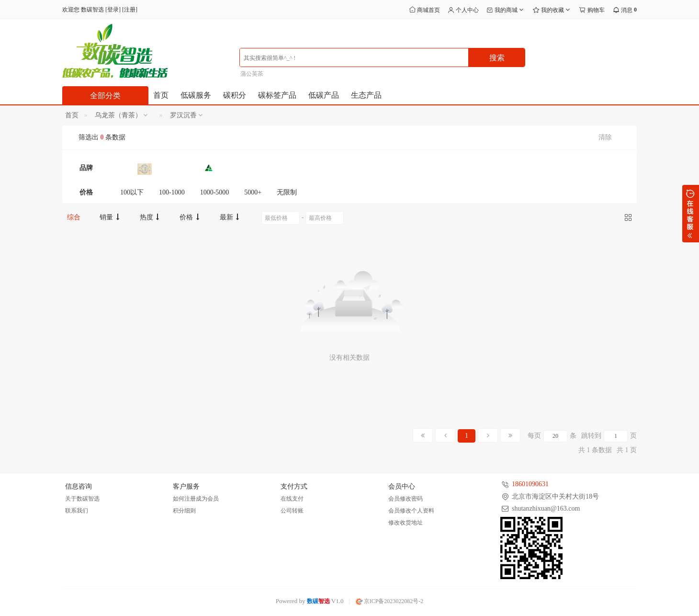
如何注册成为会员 (196, 499)
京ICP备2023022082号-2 (390, 601)
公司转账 (292, 511)
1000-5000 (215, 192)
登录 (113, 10)
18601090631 (530, 484)
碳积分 (235, 95)
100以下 (132, 192)
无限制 (287, 192)
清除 (605, 137)
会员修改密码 (406, 499)
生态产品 (366, 95)
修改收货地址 (406, 523)
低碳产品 (324, 95)
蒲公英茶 (252, 74)
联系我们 (77, 511)
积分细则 (184, 511)
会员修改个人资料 (411, 511)
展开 (691, 214)
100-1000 (172, 192)
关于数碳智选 (82, 499)
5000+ (253, 192)
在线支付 (292, 499)
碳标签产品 (277, 95)
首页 (161, 95)
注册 (130, 10)
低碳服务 (196, 95)
